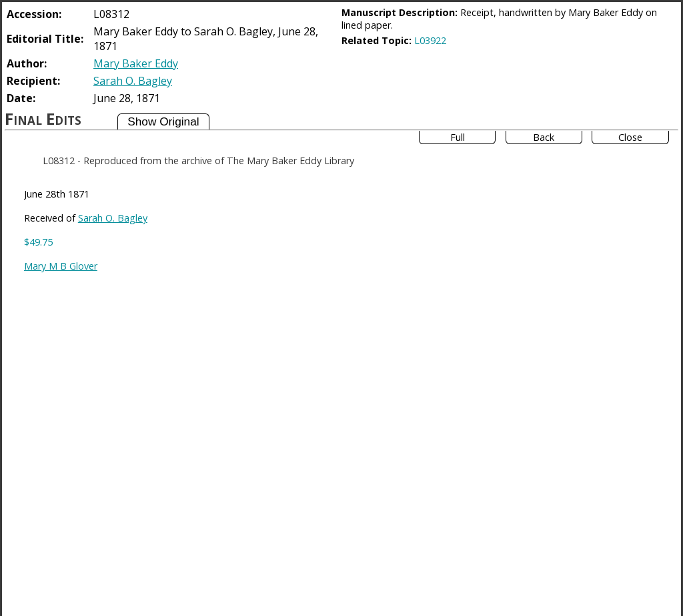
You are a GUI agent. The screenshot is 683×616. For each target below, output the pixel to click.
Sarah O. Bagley (133, 81)
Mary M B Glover (61, 266)
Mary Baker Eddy (136, 63)
